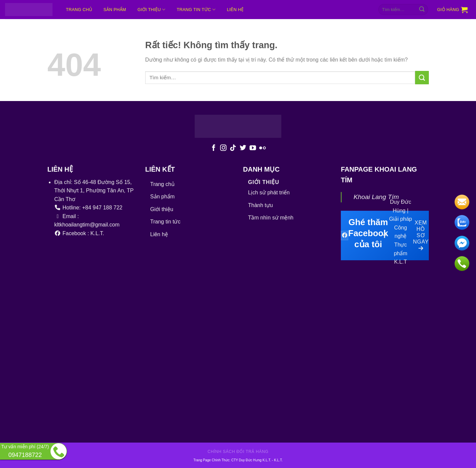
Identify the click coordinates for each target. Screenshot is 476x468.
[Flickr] (262, 148)
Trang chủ (79, 10)
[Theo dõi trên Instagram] (223, 148)
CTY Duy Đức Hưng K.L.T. (252, 460)
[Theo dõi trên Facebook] (214, 148)
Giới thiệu (151, 10)
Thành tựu (261, 205)
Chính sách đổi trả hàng (238, 452)
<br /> (222, 336)
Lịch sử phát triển (269, 193)
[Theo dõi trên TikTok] (233, 148)
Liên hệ (235, 10)
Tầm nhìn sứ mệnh (271, 218)
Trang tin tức (196, 10)
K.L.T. (278, 460)
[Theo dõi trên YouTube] (252, 148)
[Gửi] (422, 10)
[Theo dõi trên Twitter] (243, 148)
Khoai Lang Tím (376, 197)
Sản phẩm (115, 10)
